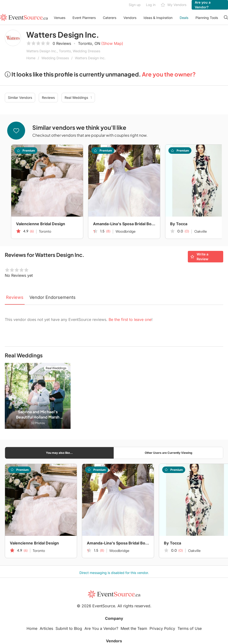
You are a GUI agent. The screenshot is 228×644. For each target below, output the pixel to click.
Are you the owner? (169, 74)
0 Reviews (62, 43)
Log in (151, 5)
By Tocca (172, 543)
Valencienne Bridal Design (41, 224)
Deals (184, 18)
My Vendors (174, 5)
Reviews (48, 97)
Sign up (135, 5)
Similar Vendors (20, 97)
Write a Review (199, 257)
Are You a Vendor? (101, 628)
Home (31, 58)
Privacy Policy (162, 628)
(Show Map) (112, 43)
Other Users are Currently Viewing (169, 453)
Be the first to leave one (130, 319)
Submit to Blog (69, 628)
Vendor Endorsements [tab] (53, 297)
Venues (60, 18)
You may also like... (59, 453)
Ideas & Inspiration (158, 18)
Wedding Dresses (55, 58)
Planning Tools (207, 18)
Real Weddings (78, 98)
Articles (46, 628)
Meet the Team (134, 628)
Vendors (130, 18)
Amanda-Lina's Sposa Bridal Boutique (124, 224)
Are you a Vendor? (203, 5)
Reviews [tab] (15, 297)
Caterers (110, 18)
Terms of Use (190, 628)
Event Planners (84, 18)
